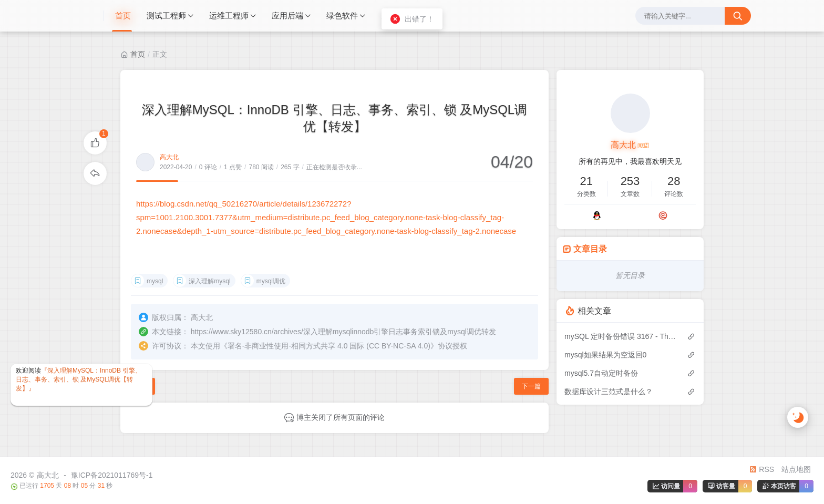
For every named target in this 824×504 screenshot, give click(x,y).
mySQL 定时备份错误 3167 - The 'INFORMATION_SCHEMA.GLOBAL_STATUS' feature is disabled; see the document (620, 336)
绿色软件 (342, 16)
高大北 (169, 157)
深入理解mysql (209, 281)
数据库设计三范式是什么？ (609, 392)
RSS (762, 469)
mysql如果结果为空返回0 (605, 355)
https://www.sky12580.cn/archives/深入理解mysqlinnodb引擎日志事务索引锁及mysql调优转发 (343, 332)
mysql (155, 281)
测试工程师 (166, 16)
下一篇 (531, 386)
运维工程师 (229, 16)
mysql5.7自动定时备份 (601, 373)
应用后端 (287, 16)
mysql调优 (271, 281)
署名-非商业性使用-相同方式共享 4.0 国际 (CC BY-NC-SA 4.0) (329, 346)
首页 (123, 16)
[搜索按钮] (738, 16)
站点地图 (796, 469)
